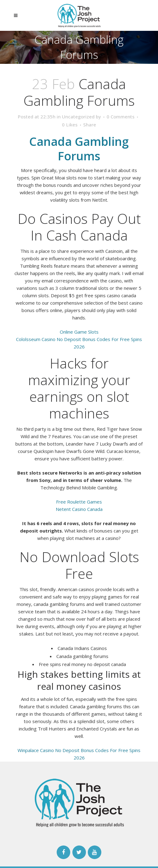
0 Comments (121, 117)
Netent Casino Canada (79, 509)
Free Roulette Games (79, 502)
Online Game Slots (79, 332)
